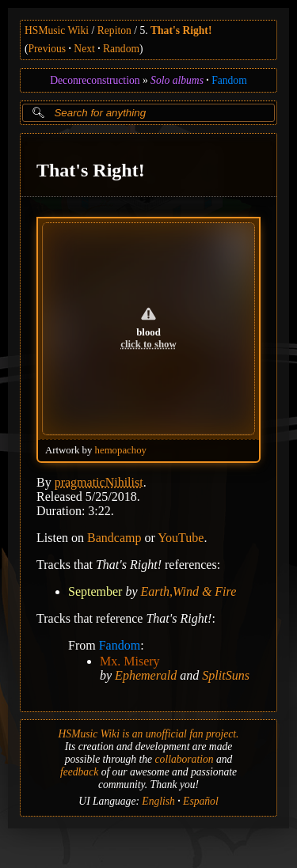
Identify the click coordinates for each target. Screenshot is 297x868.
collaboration (185, 759)
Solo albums (177, 80)
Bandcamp (114, 537)
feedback (79, 772)
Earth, (157, 591)
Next (84, 49)
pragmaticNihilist (99, 481)
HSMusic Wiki (57, 30)
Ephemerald (146, 675)
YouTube (181, 537)
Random (121, 49)
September (95, 591)
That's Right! (181, 30)
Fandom (229, 80)
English (158, 801)
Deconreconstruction (95, 80)
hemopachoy (121, 449)
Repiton (114, 30)
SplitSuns (226, 675)
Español (201, 801)
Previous (48, 49)
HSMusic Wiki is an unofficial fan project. (149, 734)
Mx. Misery (130, 660)
